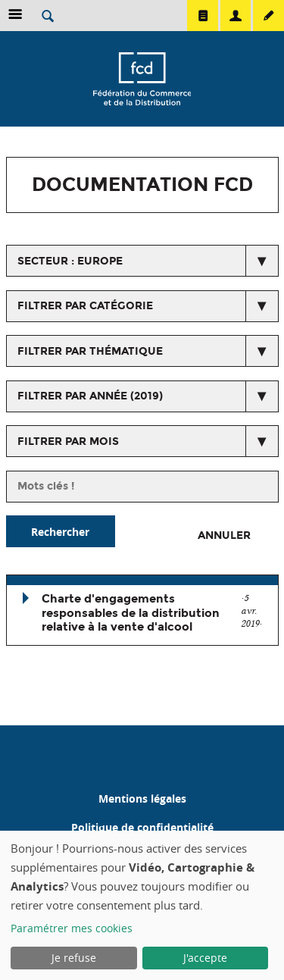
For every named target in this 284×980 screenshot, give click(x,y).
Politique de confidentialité (142, 827)
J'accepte (205, 958)
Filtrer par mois (68, 441)
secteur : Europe (70, 261)
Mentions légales (142, 798)
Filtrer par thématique (90, 351)
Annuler (224, 535)
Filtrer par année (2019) (90, 396)
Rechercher (60, 532)
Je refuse (74, 958)
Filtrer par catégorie (85, 306)
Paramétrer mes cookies (72, 928)
